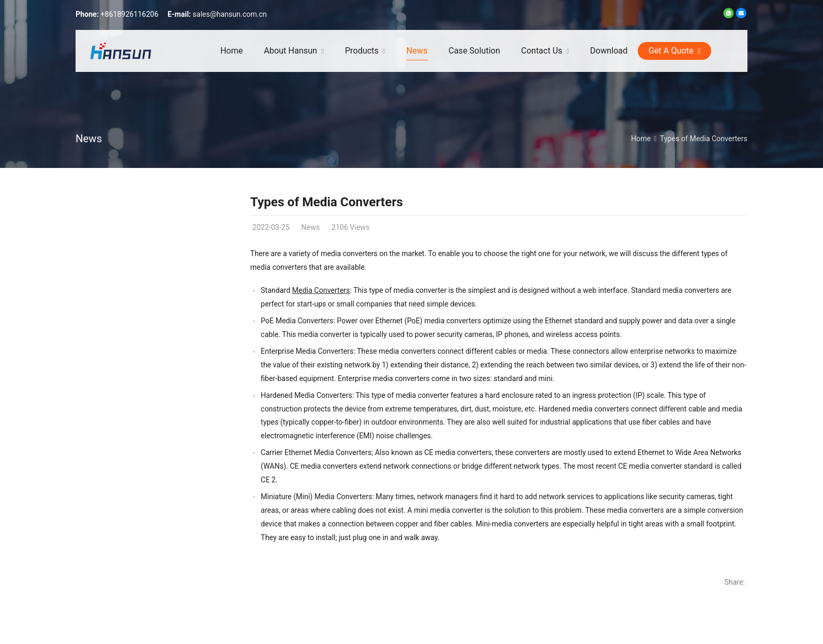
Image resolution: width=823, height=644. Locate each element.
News (89, 139)
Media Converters (321, 290)
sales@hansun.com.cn (230, 14)
